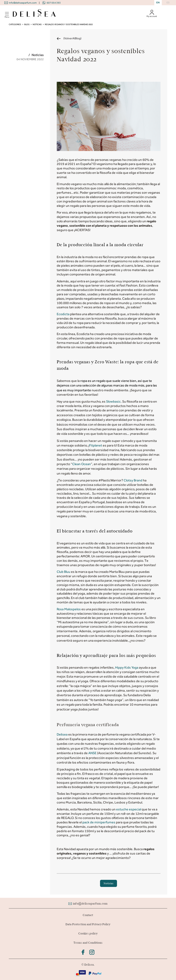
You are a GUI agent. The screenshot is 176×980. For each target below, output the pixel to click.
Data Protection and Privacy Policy (88, 924)
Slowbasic (113, 401)
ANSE (93, 753)
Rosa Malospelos (69, 609)
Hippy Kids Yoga (127, 667)
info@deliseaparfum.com (23, 3)
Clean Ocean (82, 464)
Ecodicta (63, 314)
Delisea (62, 734)
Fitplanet (96, 445)
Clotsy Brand (133, 480)
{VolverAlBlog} (72, 38)
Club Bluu (64, 572)
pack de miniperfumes (99, 822)
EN (158, 3)
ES (168, 3)
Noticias (109, 883)
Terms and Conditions (88, 943)
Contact (88, 915)
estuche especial (129, 809)
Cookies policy (88, 933)
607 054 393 (54, 3)
